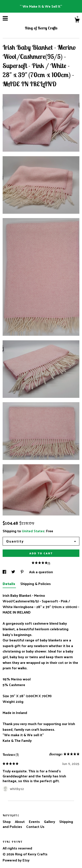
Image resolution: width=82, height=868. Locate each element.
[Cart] (77, 20)
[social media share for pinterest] (23, 572)
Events (35, 821)
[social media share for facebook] (5, 572)
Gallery (50, 821)
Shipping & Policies (36, 584)
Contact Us (35, 826)
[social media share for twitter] (14, 572)
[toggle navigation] (5, 18)
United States (33, 531)
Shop (7, 821)
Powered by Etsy (16, 860)
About (20, 821)
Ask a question (41, 572)
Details (9, 584)
